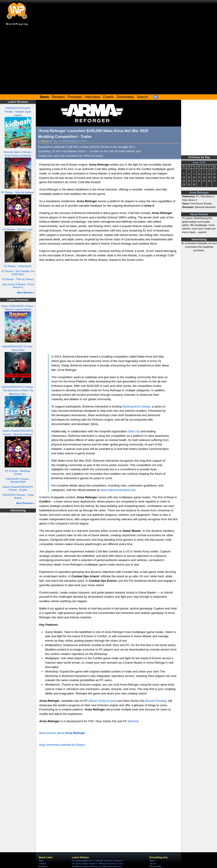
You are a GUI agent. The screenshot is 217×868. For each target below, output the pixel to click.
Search (142, 97)
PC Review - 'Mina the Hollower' (18, 192)
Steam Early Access (103, 701)
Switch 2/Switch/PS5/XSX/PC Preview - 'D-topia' (18, 488)
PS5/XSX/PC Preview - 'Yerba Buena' (18, 496)
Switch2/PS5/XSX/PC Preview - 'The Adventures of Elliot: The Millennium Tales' (18, 390)
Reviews (58, 97)
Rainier (46, 141)
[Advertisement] (108, 61)
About (152, 861)
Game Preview (156, 701)
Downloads (125, 97)
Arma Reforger (199, 193)
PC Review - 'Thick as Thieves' (18, 279)
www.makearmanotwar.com (118, 490)
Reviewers (43, 866)
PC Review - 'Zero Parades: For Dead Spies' (18, 273)
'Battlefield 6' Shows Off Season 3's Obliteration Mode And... (97, 866)
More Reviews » (26, 293)
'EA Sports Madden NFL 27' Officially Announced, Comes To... (98, 861)
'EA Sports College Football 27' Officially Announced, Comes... (98, 864)
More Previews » (26, 503)
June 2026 (199, 162)
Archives (42, 864)
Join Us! (153, 864)
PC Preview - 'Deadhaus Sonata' (18, 472)
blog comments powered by (62, 745)
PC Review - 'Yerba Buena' (18, 266)
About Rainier (199, 214)
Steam (133, 721)
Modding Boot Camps (136, 406)
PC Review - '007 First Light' (18, 229)
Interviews (92, 97)
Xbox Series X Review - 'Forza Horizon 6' (18, 286)
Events (108, 97)
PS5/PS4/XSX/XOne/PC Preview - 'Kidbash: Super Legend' (18, 112)
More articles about (62, 733)
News (41, 861)
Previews (75, 97)
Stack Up (134, 431)
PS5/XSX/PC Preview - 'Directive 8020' (18, 480)
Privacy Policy (155, 866)
